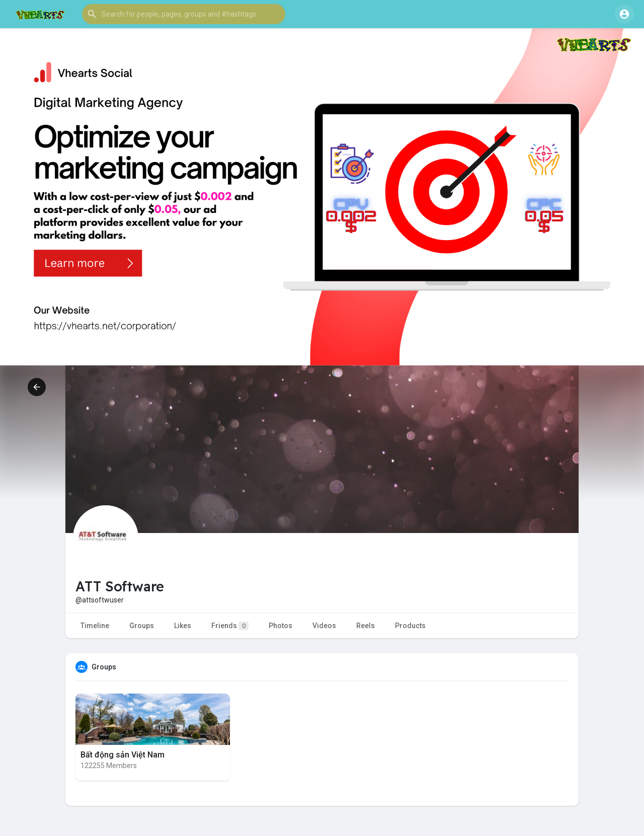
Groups (142, 626)
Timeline (95, 626)
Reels (366, 626)
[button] (184, 14)
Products (410, 626)
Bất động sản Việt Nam (123, 755)
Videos (324, 626)
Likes (183, 626)
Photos (280, 626)
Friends (230, 626)
